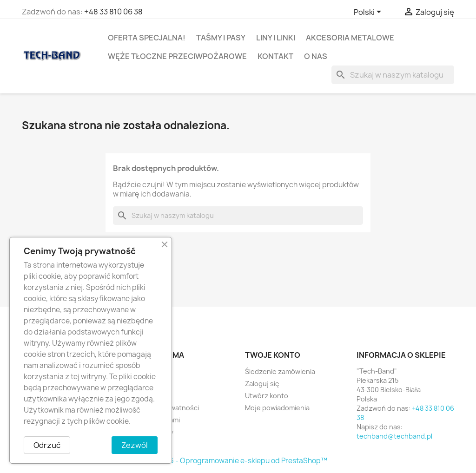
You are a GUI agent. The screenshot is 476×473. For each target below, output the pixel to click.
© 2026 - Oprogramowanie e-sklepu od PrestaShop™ (238, 461)
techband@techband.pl (394, 436)
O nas (316, 56)
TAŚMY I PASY (221, 38)
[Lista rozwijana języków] (369, 13)
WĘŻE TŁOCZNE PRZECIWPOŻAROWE (177, 56)
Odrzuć (47, 445)
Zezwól (135, 445)
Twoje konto (273, 355)
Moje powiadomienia (277, 408)
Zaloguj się (262, 384)
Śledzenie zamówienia (280, 371)
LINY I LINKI (276, 38)
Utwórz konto (267, 396)
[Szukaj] (393, 75)
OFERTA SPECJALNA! (147, 38)
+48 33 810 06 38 (113, 12)
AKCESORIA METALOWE (350, 38)
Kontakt (275, 56)
